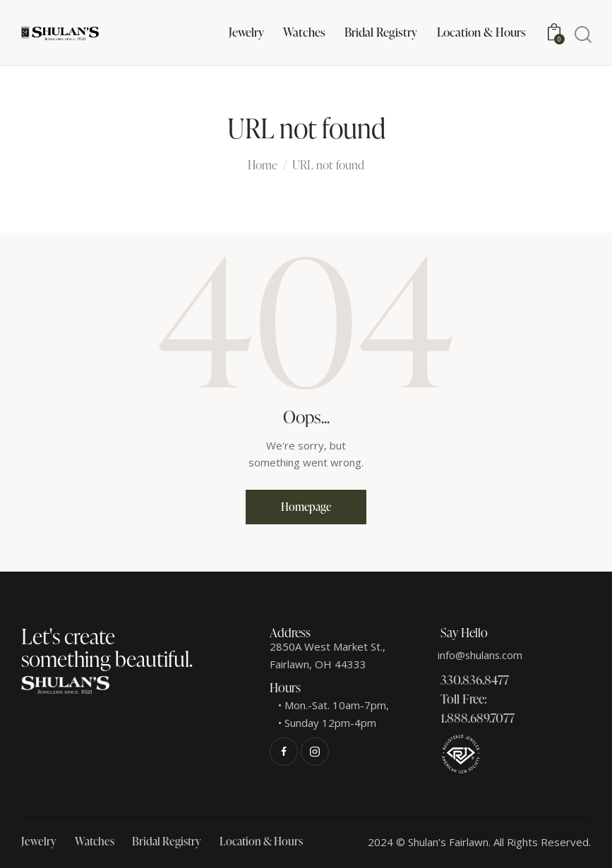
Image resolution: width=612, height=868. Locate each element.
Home (263, 166)
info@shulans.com (481, 655)
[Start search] (582, 35)
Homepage (306, 507)
